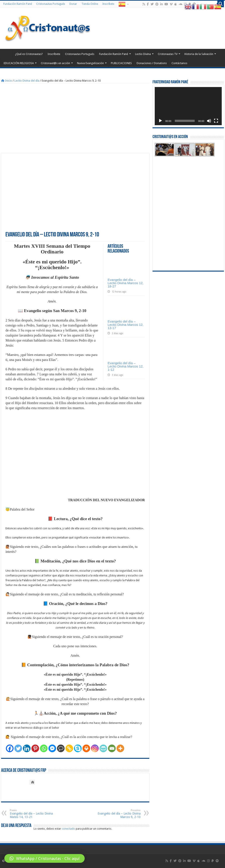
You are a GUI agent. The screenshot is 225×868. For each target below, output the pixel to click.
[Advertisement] (75, 118)
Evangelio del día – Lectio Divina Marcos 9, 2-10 (118, 814)
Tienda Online (90, 4)
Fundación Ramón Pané (18, 4)
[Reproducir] (160, 121)
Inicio (7, 81)
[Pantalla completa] (216, 121)
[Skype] (78, 748)
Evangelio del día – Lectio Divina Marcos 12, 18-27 (125, 283)
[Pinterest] (35, 748)
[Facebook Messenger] (52, 748)
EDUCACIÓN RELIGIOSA (19, 63)
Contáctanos (179, 63)
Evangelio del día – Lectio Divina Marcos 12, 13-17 (125, 325)
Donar (73, 4)
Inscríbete (108, 4)
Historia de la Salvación (199, 54)
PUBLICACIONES (121, 63)
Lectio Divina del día (27, 81)
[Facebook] (10, 748)
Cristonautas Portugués (51, 4)
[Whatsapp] (44, 748)
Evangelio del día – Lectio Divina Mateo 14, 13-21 (32, 814)
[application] (188, 106)
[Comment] (61, 748)
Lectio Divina (143, 54)
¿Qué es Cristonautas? (29, 54)
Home (7, 53)
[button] (45, 858)
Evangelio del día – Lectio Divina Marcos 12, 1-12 (125, 366)
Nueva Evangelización (90, 63)
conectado (68, 829)
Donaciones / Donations (152, 63)
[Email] (112, 748)
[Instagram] (95, 748)
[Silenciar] (209, 121)
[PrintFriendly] (103, 748)
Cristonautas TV (168, 54)
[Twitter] (18, 748)
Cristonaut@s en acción (55, 63)
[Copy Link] (69, 748)
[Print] (86, 748)
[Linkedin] (27, 748)
